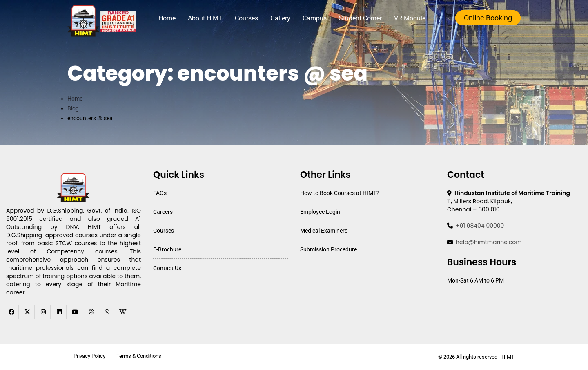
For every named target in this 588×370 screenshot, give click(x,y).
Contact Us (167, 268)
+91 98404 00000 (480, 226)
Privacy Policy (89, 356)
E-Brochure (167, 249)
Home (167, 18)
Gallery (280, 18)
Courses (246, 18)
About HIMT (205, 18)
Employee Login (320, 212)
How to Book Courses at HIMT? (340, 193)
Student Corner (360, 18)
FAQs (160, 193)
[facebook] (11, 312)
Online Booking (488, 18)
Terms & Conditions (139, 356)
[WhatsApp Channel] (107, 312)
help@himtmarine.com (489, 242)
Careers (163, 212)
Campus (315, 18)
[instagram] (43, 312)
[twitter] (27, 312)
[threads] (91, 312)
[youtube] (75, 312)
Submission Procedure (329, 249)
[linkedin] (59, 312)
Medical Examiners (324, 231)
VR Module (410, 18)
